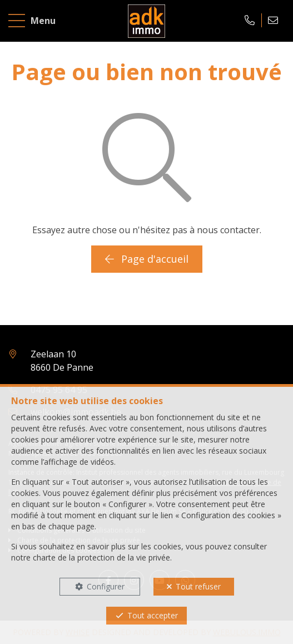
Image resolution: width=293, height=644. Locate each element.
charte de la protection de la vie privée (101, 557)
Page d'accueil (147, 259)
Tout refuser (198, 586)
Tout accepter (153, 615)
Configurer (106, 586)
